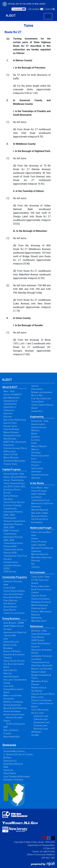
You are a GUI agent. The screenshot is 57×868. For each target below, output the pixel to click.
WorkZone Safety (39, 621)
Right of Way (37, 395)
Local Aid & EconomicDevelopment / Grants (14, 689)
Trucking (35, 567)
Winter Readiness (11, 458)
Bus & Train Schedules (41, 589)
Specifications (37, 468)
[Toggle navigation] (48, 16)
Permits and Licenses (40, 456)
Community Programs (15, 577)
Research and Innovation (42, 392)
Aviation (35, 538)
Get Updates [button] (36, 9)
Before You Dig (10, 645)
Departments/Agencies (13, 764)
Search (50, 9)
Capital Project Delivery (14, 502)
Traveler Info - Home (40, 577)
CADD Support (38, 640)
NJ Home (7, 758)
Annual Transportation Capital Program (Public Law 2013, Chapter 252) (14, 483)
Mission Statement (11, 432)
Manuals (35, 449)
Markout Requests (39, 446)
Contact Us (8, 770)
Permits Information (12, 711)
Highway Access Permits (14, 715)
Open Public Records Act (42, 666)
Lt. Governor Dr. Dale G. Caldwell (19, 754)
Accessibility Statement (13, 780)
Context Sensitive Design (14, 591)
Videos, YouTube (10, 454)
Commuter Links (41, 719)
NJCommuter (38, 572)
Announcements (38, 424)
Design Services (10, 670)
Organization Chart (12, 436)
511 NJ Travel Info (40, 580)
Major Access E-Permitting (15, 708)
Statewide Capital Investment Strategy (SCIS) (12, 565)
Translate (19, 9)
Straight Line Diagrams (41, 700)
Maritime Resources (40, 510)
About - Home (9, 391)
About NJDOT (10, 387)
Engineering (37, 417)
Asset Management (12, 398)
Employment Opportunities (15, 420)
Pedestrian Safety (39, 608)
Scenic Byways (10, 610)
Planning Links (40, 726)
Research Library (39, 672)
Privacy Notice (10, 773)
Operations (36, 453)
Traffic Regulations (40, 710)
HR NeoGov (36, 732)
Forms (34, 443)
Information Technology (42, 656)
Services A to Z (10, 761)
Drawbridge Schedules (41, 602)
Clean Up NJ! (9, 588)
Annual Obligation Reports (15, 477)
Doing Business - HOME (14, 623)
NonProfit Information (13, 702)
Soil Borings (37, 691)
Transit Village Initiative (14, 613)
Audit (6, 639)
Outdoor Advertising (12, 705)
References (37, 626)
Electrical (36, 440)
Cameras (35, 592)
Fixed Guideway (10, 518)
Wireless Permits (11, 730)
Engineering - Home (40, 421)
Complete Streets (39, 596)
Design (34, 434)
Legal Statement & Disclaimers (17, 777)
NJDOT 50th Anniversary (15, 442)
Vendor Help (37, 411)
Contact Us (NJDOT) (13, 395)
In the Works (37, 483)
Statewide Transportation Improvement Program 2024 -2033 (14, 524)
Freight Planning (39, 491)
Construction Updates (40, 599)
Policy (34, 459)
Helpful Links (37, 713)
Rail (33, 564)
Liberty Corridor (38, 494)
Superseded (36, 472)
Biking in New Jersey (40, 586)
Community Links (41, 716)
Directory (8, 417)
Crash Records (38, 637)
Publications (9, 445)
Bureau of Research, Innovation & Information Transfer (14, 654)
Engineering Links (42, 722)
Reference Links (41, 729)
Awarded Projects (11, 642)
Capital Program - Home (14, 474)
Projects (35, 465)
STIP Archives (10, 572)
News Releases (10, 439)
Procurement (37, 389)
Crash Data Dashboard (41, 634)
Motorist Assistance (40, 605)
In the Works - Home (40, 488)
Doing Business (11, 619)
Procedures (36, 462)
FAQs (6, 767)
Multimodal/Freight (41, 528)
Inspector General (11, 429)
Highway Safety (10, 426)
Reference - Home (39, 631)
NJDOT (11, 16)
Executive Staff (10, 423)
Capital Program (11, 469)
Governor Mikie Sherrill (15, 751)
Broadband (8, 648)
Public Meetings (10, 600)
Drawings (35, 437)
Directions (8, 413)
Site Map (35, 735)
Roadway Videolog (39, 688)
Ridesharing (36, 618)
